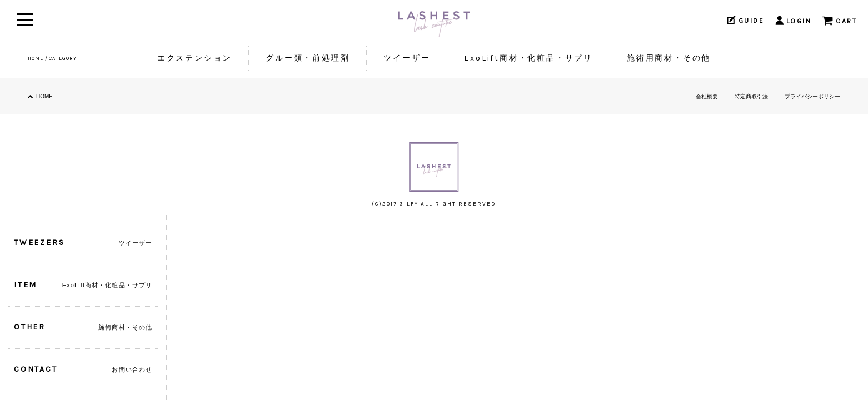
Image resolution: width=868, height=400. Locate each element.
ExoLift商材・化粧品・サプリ (528, 58)
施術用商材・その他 (669, 58)
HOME (36, 58)
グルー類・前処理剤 (308, 58)
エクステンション (194, 58)
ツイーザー (407, 58)
